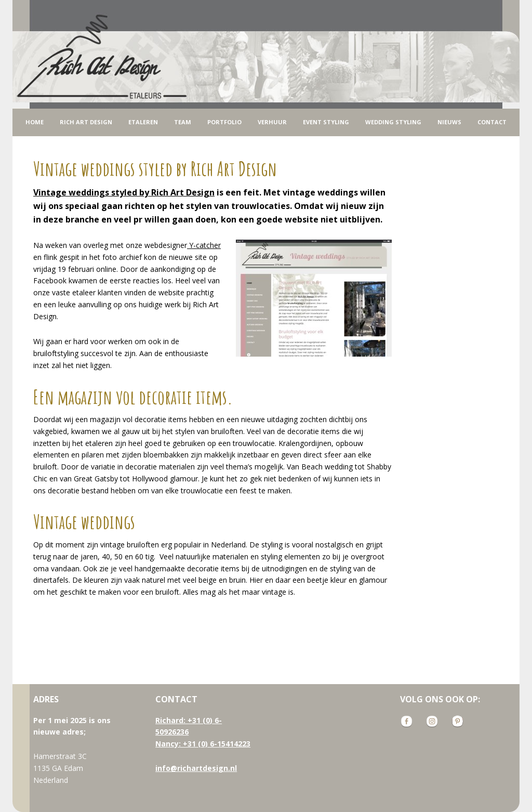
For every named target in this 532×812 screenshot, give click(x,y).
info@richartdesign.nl (196, 768)
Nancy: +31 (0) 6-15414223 (203, 744)
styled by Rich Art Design (124, 192)
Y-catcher (204, 245)
